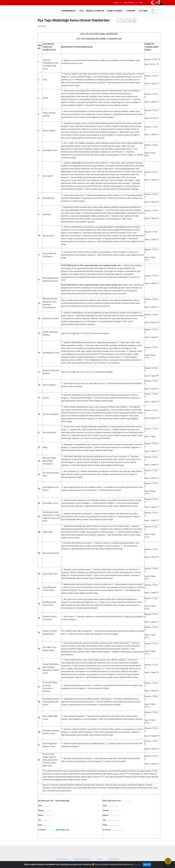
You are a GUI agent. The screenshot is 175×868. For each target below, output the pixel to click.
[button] (129, 20)
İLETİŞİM (143, 11)
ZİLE (82, 11)
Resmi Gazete (62, 859)
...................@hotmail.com (58, 830)
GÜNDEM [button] (131, 11)
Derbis (100, 859)
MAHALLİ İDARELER (95, 11)
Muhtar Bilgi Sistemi (82, 859)
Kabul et (147, 864)
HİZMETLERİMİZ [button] (115, 11)
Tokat (141, 3)
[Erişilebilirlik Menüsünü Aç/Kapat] (168, 861)
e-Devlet (116, 3)
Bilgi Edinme (114, 859)
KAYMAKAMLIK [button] (69, 11)
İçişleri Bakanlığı (129, 3)
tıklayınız (137, 864)
